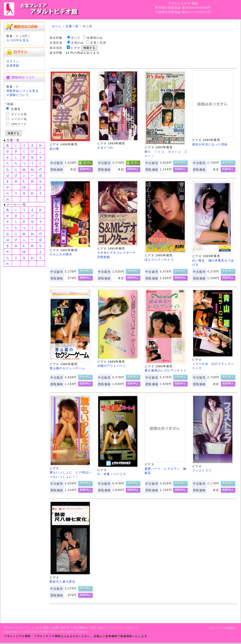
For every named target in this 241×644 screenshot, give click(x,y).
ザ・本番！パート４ (112, 474)
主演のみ (77, 43)
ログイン (13, 61)
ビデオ (75, 48)
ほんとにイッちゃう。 (161, 259)
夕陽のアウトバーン (112, 366)
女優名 (16, 109)
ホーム (57, 26)
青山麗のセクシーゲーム (67, 368)
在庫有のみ (95, 38)
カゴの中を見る (18, 40)
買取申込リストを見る (23, 91)
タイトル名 (19, 114)
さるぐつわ (105, 147)
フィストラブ (202, 471)
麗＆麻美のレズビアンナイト (166, 370)
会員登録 (13, 65)
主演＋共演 (98, 43)
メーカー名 (19, 119)
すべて (76, 38)
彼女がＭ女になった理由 (210, 144)
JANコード (19, 124)
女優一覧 (72, 26)
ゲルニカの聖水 (61, 254)
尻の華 (54, 149)
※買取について (18, 95)
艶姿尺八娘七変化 (62, 582)
